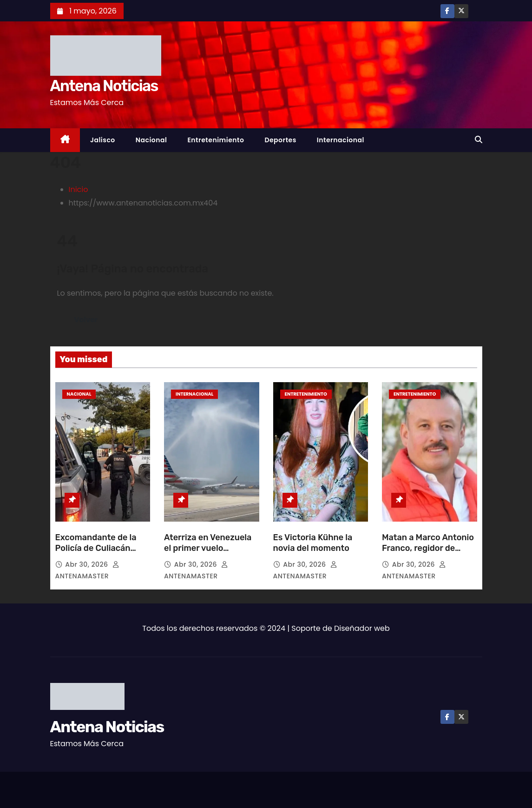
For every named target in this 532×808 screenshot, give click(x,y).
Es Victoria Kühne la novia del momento (313, 543)
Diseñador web (362, 628)
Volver (86, 320)
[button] (479, 140)
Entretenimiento (216, 140)
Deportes (280, 140)
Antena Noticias (104, 86)
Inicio (79, 189)
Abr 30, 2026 (88, 564)
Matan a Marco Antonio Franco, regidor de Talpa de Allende (428, 549)
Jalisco (103, 140)
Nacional (151, 140)
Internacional (341, 140)
